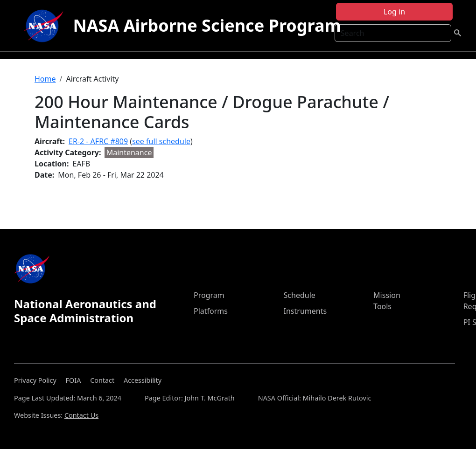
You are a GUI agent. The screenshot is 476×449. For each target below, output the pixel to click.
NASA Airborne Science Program (207, 25)
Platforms (211, 311)
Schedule (300, 295)
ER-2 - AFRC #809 (98, 141)
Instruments (305, 311)
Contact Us (81, 415)
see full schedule (161, 141)
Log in (394, 12)
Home (45, 79)
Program (209, 295)
